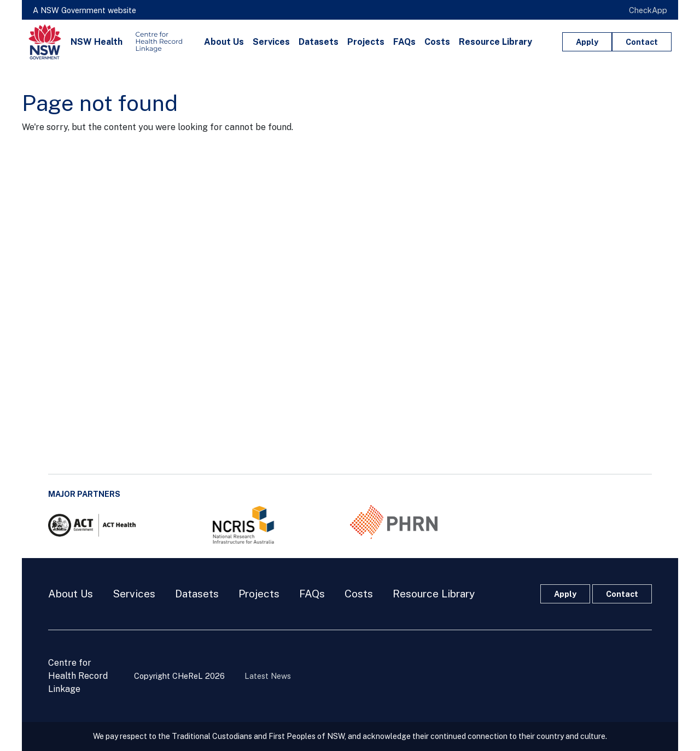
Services (271, 42)
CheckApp (648, 10)
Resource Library (495, 42)
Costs (437, 42)
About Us (224, 42)
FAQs (404, 42)
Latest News (268, 676)
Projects (366, 42)
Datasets (319, 42)
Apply (587, 42)
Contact (642, 42)
